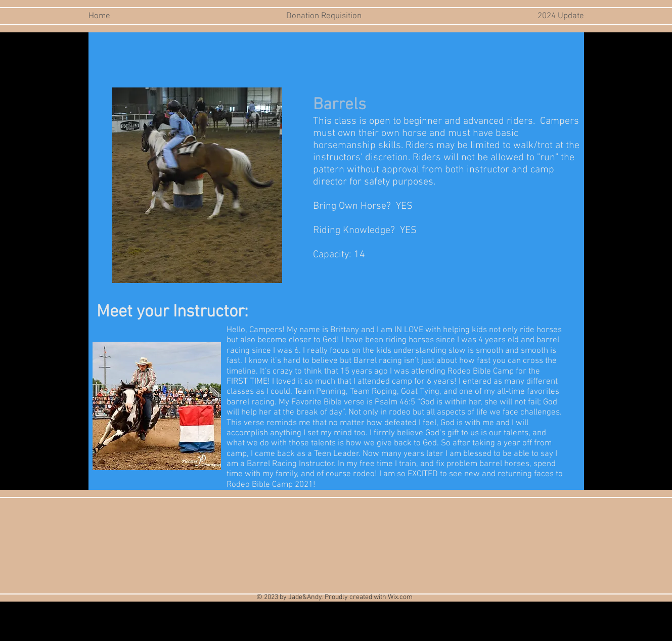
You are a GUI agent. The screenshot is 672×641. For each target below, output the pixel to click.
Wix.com (400, 597)
